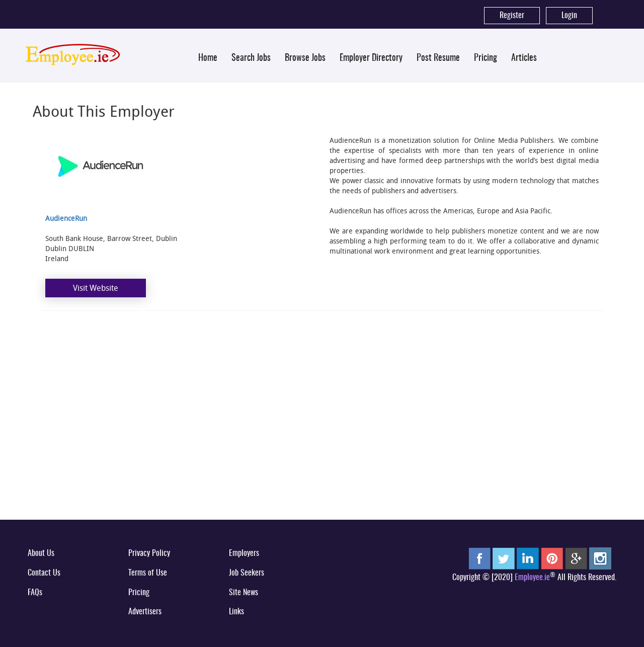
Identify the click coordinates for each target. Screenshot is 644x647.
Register (512, 16)
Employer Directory (371, 58)
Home (208, 58)
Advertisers (145, 612)
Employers (244, 553)
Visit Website (96, 288)
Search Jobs (251, 58)
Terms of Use (148, 573)
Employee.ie (532, 578)
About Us (41, 553)
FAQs (35, 593)
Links (236, 612)
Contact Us (44, 573)
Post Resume (438, 58)
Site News (244, 593)
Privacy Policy (149, 553)
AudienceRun (66, 218)
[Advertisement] (322, 435)
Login (569, 16)
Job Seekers (247, 573)
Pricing (486, 58)
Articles (524, 58)
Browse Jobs (305, 58)
